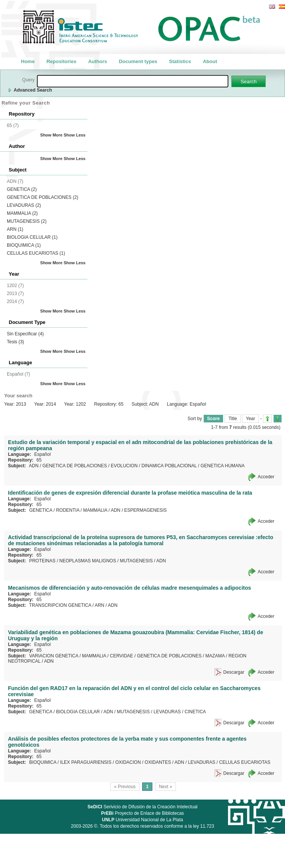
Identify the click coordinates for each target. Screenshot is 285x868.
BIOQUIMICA (24, 245)
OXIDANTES (158, 762)
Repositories (61, 61)
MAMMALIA (22, 213)
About (210, 61)
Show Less (75, 135)
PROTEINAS (42, 561)
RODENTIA (67, 510)
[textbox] (133, 81)
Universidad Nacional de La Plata (142, 820)
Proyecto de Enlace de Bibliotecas (142, 813)
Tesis (15, 342)
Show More (51, 135)
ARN (15, 229)
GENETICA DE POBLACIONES (43, 197)
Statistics (180, 61)
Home (28, 61)
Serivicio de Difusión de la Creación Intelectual (142, 807)
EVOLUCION (124, 466)
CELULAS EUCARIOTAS (36, 253)
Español (42, 454)
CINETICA (195, 712)
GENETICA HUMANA (223, 466)
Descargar (234, 672)
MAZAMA (215, 656)
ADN (34, 466)
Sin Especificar (25, 334)
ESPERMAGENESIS (146, 510)
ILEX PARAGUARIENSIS (86, 762)
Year (250, 419)
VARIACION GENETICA (54, 656)
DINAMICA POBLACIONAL (169, 466)
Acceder (266, 477)
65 (39, 460)
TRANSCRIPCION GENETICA (60, 605)
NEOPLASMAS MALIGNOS (88, 561)
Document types (138, 61)
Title (233, 419)
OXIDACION (128, 762)
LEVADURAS (24, 205)
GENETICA (22, 189)
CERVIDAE (121, 656)
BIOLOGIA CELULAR (32, 237)
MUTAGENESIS (27, 221)
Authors (98, 61)
